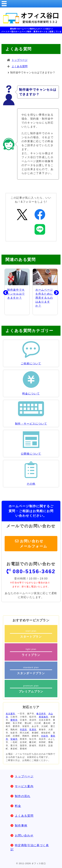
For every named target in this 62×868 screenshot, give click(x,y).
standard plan (31, 671)
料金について (31, 394)
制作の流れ (23, 796)
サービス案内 (24, 786)
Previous (3, 292)
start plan (31, 634)
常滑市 (33, 730)
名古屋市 (10, 714)
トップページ (20, 60)
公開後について (31, 454)
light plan (31, 652)
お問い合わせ (24, 836)
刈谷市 (45, 736)
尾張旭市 (44, 717)
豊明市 (14, 720)
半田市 (23, 730)
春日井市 (41, 714)
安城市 (14, 739)
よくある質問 (20, 66)
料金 (18, 806)
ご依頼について (31, 363)
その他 (31, 484)
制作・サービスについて (31, 424)
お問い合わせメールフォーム (34, 544)
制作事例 (21, 826)
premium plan (31, 689)
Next (54, 292)
